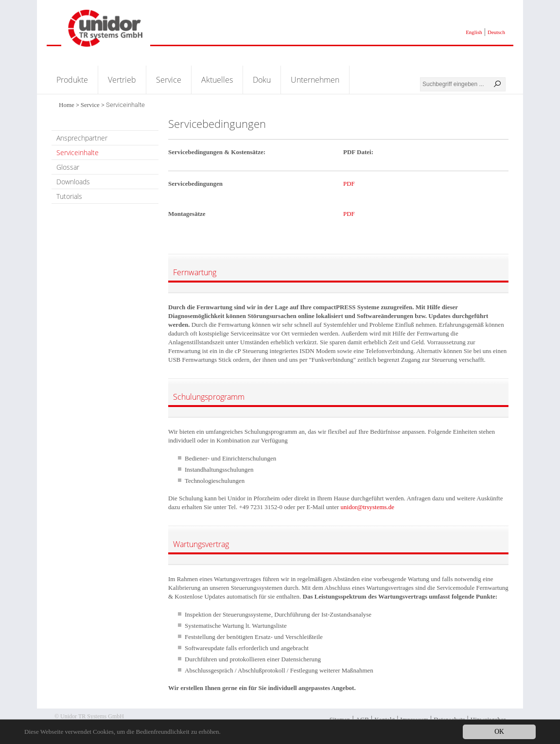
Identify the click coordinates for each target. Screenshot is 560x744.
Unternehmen (315, 80)
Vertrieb (122, 80)
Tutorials (69, 196)
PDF (349, 184)
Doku (262, 80)
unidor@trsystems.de (368, 507)
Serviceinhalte (78, 152)
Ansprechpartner (82, 138)
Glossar (68, 167)
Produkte (72, 80)
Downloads (73, 182)
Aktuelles (217, 80)
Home (67, 105)
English (474, 32)
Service (169, 80)
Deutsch (496, 32)
